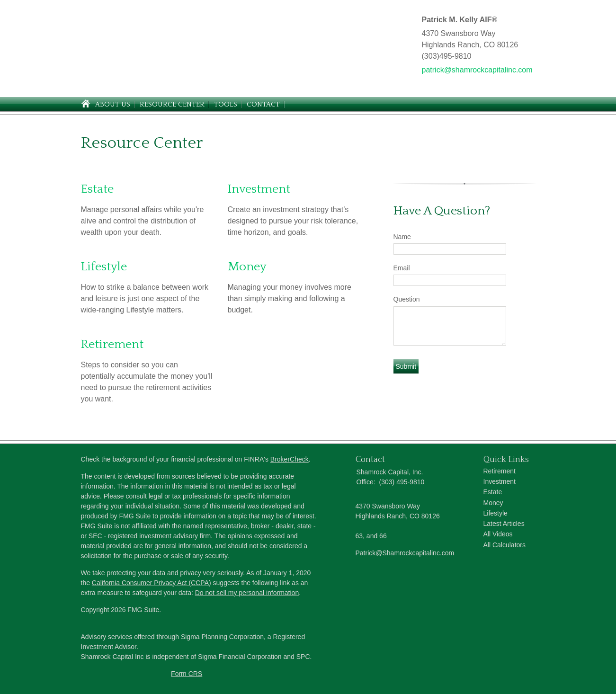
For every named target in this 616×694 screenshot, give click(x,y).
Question (407, 299)
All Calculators (504, 545)
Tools (226, 104)
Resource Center (172, 104)
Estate (97, 189)
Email (402, 268)
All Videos (498, 534)
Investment (259, 189)
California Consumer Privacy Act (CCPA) (152, 583)
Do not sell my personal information (247, 593)
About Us (113, 104)
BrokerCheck (290, 459)
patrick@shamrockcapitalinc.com (477, 70)
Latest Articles (504, 524)
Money (247, 267)
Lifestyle (104, 267)
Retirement (112, 344)
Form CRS (187, 674)
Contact (263, 104)
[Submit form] (406, 366)
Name (402, 237)
